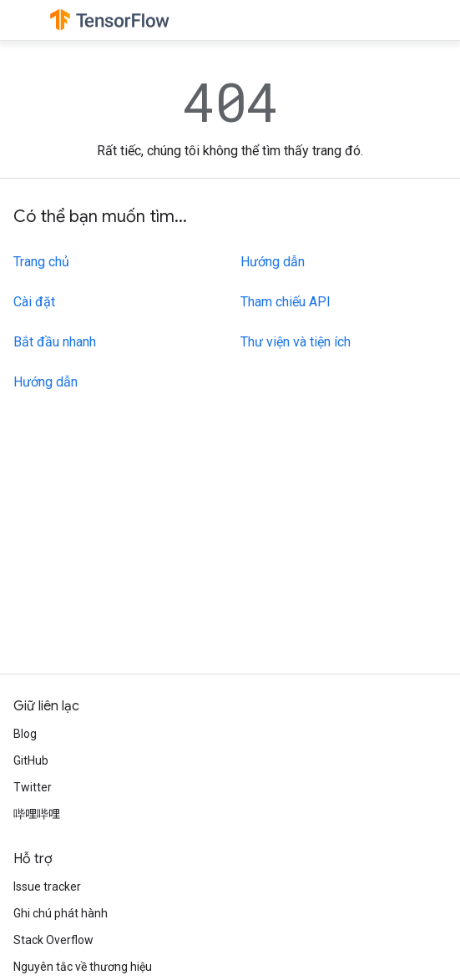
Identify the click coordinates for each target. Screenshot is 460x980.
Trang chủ (41, 262)
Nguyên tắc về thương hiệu (83, 967)
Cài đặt (34, 302)
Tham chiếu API (286, 302)
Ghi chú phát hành (61, 913)
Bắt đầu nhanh (55, 342)
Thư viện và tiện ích (296, 342)
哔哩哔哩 (37, 814)
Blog (25, 734)
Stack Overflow (53, 940)
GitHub (31, 760)
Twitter (33, 787)
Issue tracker (47, 887)
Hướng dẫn (45, 382)
